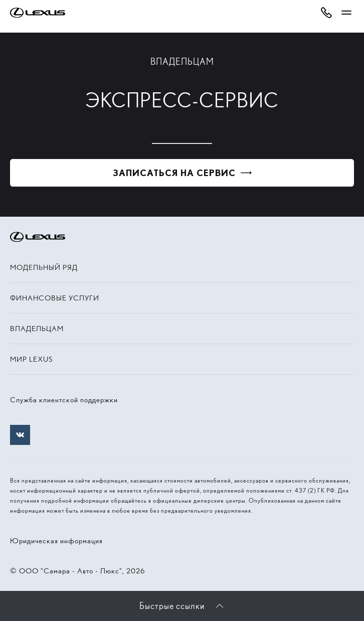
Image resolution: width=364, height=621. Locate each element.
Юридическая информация (56, 541)
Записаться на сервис (174, 173)
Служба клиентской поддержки (64, 400)
